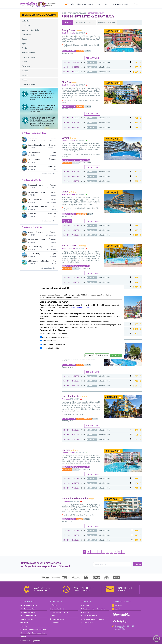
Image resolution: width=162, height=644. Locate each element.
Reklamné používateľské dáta (54, 344)
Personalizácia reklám (51, 348)
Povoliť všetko (116, 355)
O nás (137, 4)
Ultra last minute (85, 4)
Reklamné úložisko (50, 341)
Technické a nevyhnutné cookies (55, 333)
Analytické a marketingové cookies (56, 337)
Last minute (103, 4)
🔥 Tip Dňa (69, 4)
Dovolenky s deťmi (121, 4)
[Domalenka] (28, 4)
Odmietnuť (89, 355)
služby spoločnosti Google (79, 307)
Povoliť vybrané (102, 355)
